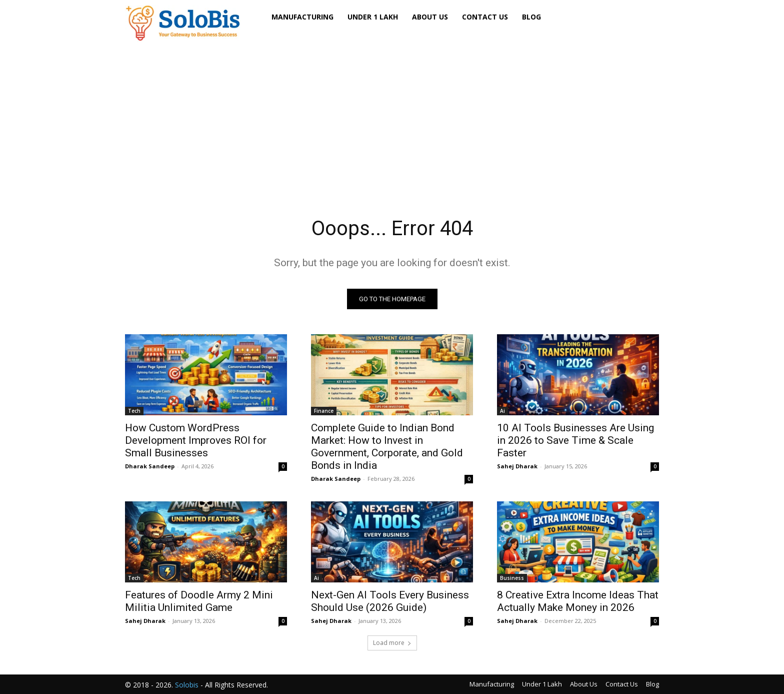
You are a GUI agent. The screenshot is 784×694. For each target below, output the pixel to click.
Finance (324, 411)
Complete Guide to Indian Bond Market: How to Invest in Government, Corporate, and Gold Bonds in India (387, 447)
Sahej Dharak (517, 466)
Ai (502, 411)
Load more (392, 643)
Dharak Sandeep (150, 466)
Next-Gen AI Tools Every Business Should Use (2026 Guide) (390, 601)
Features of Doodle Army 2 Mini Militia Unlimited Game (199, 601)
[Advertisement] (392, 115)
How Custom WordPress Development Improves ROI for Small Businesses (196, 440)
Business (512, 578)
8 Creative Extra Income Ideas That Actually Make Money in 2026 (578, 601)
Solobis (187, 685)
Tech (134, 411)
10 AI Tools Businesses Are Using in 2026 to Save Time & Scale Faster (575, 440)
